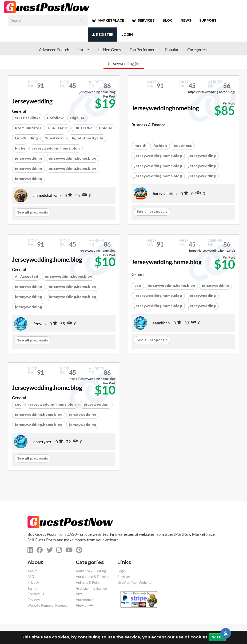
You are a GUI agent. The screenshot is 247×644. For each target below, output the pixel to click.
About (32, 571)
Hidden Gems (109, 50)
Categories (197, 50)
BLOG (168, 20)
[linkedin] (30, 550)
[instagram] (59, 550)
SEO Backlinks (28, 118)
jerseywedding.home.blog (56, 148)
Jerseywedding (32, 101)
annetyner (42, 442)
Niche (20, 148)
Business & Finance (148, 125)
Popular (172, 50)
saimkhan (161, 323)
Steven (39, 324)
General (19, 111)
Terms (32, 588)
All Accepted (27, 277)
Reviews (34, 600)
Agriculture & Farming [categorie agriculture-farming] (93, 577)
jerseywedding (29, 158)
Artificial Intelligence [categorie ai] (91, 588)
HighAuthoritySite (87, 138)
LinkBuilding (26, 138)
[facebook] (40, 550)
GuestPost (54, 138)
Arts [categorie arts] (79, 594)
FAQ (31, 577)
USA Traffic (58, 128)
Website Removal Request (48, 605)
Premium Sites (28, 128)
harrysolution (165, 194)
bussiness (183, 146)
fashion (160, 146)
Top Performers (143, 50)
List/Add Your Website (134, 583)
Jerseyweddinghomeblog (165, 108)
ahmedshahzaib (47, 196)
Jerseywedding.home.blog (47, 260)
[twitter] (50, 550)
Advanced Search (54, 50)
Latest (83, 50)
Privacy (33, 583)
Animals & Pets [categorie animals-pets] (87, 583)
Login (127, 35)
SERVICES (143, 20)
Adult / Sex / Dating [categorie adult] (91, 571)
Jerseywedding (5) (124, 64)
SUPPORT (208, 20)
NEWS (186, 20)
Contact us (36, 594)
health (140, 146)
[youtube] (69, 550)
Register (103, 35)
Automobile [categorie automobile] (85, 600)
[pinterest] (79, 550)
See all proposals (33, 212)
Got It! (217, 637)
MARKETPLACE (108, 20)
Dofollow (55, 118)
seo (138, 286)
